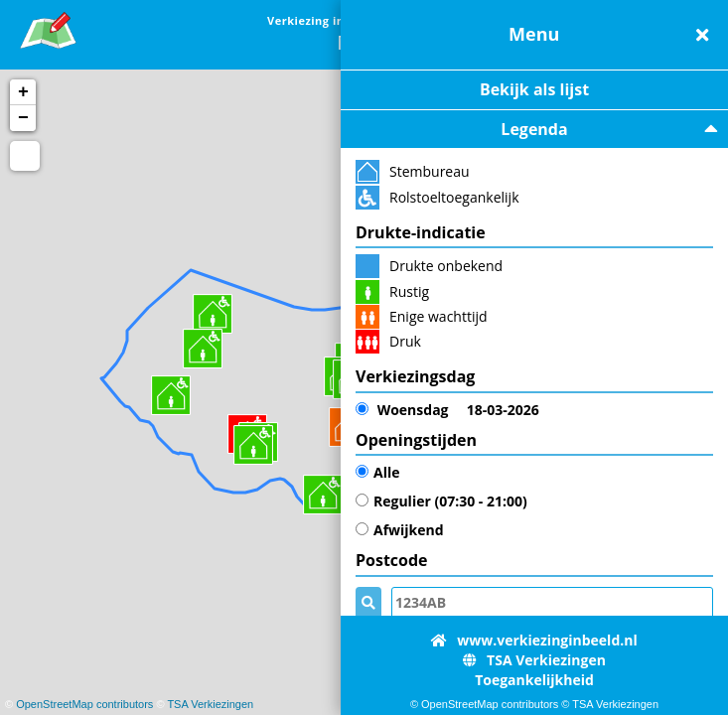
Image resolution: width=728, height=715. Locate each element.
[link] (48, 27)
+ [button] (23, 92)
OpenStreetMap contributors (84, 704)
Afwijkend (400, 530)
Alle (377, 472)
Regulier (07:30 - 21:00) (441, 501)
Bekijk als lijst (534, 89)
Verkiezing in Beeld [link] (325, 20)
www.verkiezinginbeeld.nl (534, 640)
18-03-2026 (447, 410)
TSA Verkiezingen (210, 704)
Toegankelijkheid (534, 680)
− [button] (23, 118)
